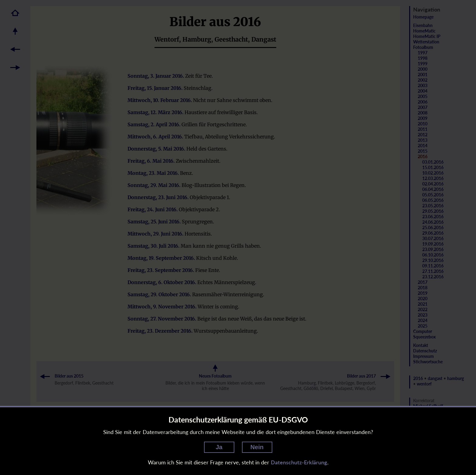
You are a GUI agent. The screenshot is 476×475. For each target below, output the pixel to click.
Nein (257, 447)
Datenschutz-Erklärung (299, 462)
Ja (219, 447)
